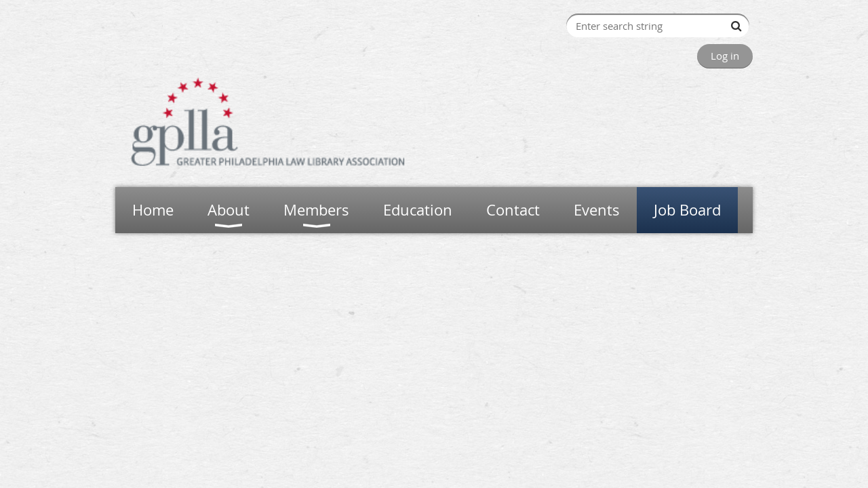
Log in (725, 56)
